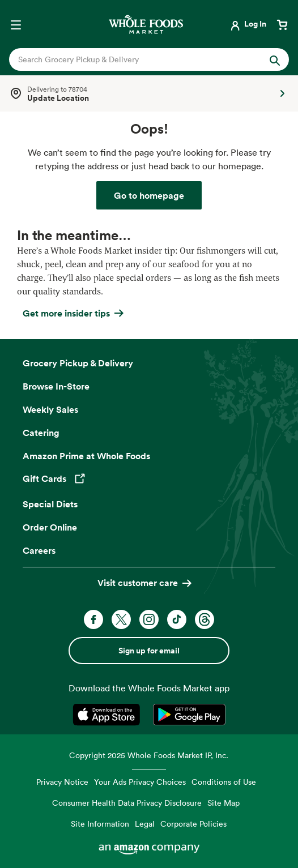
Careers (39, 550)
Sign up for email (149, 651)
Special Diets (50, 504)
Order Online (50, 527)
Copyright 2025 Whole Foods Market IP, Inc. (149, 755)
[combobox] (136, 59)
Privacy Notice (62, 782)
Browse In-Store (56, 386)
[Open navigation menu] (16, 24)
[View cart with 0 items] (282, 24)
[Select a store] (149, 93)
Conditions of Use (224, 782)
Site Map (223, 803)
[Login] (247, 24)
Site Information (100, 824)
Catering (41, 433)
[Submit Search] (275, 59)
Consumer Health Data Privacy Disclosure (127, 803)
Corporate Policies (193, 824)
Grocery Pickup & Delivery (78, 363)
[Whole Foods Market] (146, 24)
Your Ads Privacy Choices (140, 782)
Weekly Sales (50, 409)
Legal (145, 824)
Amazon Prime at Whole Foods (86, 456)
